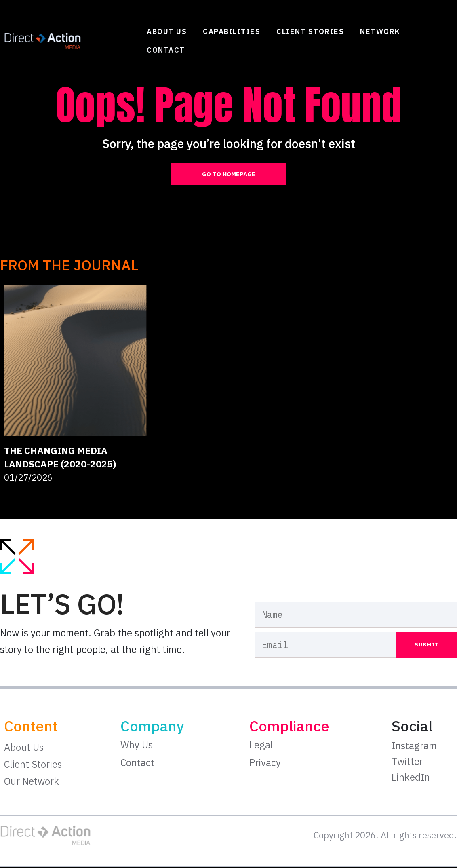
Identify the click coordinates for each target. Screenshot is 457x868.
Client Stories (310, 31)
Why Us (137, 746)
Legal (261, 746)
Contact (166, 50)
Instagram (414, 747)
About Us (167, 31)
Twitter (407, 762)
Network (380, 31)
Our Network (32, 782)
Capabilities (232, 31)
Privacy (265, 763)
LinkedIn (411, 778)
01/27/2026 (28, 478)
